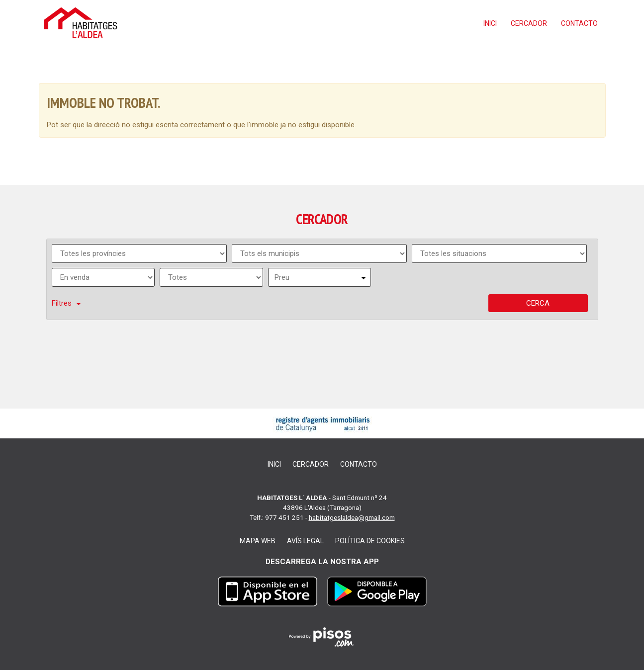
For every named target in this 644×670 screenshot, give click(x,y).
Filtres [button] (66, 303)
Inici (490, 23)
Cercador (529, 23)
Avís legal (305, 541)
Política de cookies (370, 541)
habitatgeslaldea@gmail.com (352, 517)
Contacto (579, 23)
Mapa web (258, 541)
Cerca (538, 303)
